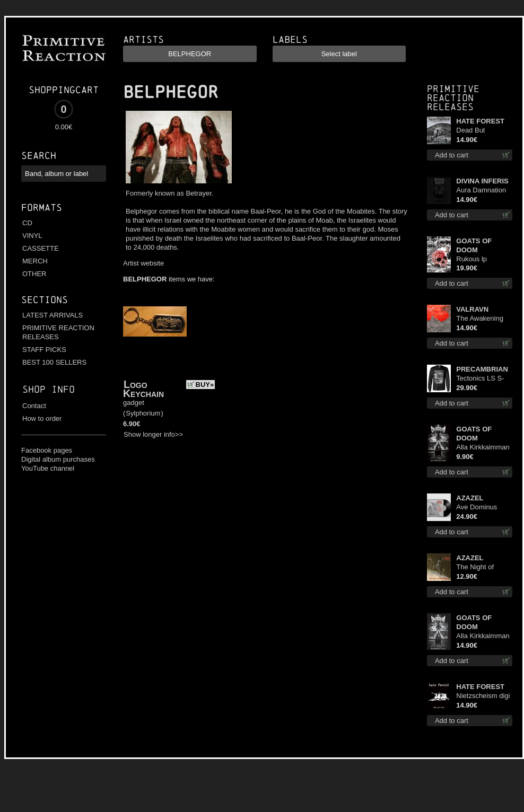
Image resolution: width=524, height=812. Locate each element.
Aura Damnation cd (481, 191)
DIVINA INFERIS (482, 181)
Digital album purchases (58, 459)
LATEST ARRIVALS (53, 315)
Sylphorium (143, 413)
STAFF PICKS (44, 350)
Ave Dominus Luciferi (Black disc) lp (478, 507)
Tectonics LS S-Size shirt (480, 379)
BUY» (205, 385)
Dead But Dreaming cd (476, 131)
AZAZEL (470, 498)
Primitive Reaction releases (453, 98)
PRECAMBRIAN (482, 369)
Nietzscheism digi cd (483, 696)
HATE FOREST (480, 121)
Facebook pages (47, 450)
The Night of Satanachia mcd (481, 567)
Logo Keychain (143, 389)
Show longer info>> (153, 434)
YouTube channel (48, 468)
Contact (34, 406)
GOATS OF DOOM (474, 245)
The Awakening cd (480, 319)
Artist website (143, 263)
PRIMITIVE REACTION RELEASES (58, 332)
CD (27, 223)
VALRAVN (472, 309)
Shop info (49, 389)
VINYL (32, 236)
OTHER (34, 274)
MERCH (35, 261)
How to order (42, 418)
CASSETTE (41, 248)
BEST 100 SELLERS (54, 362)
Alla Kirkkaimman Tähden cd (483, 636)
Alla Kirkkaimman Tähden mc (483, 448)
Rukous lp (471, 259)
